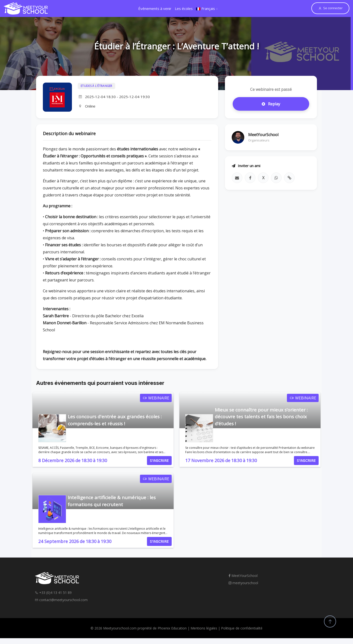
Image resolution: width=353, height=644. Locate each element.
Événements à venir (155, 8)
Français (206, 8)
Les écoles (184, 8)
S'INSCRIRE (159, 460)
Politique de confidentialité (242, 628)
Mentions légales (204, 628)
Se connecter (330, 8)
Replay (271, 104)
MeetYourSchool (243, 576)
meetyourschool (243, 583)
